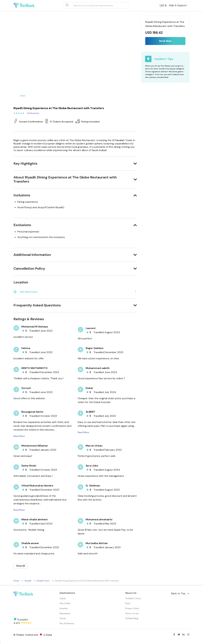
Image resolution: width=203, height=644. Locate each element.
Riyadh (28, 581)
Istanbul (64, 608)
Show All (21, 566)
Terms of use (132, 613)
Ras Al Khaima (67, 623)
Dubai (63, 598)
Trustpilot (21, 620)
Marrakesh (65, 613)
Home (16, 581)
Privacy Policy (132, 608)
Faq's (128, 603)
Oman (63, 618)
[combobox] (92, 5)
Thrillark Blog (132, 618)
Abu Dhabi (65, 603)
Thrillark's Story (133, 598)
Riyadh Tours (43, 581)
